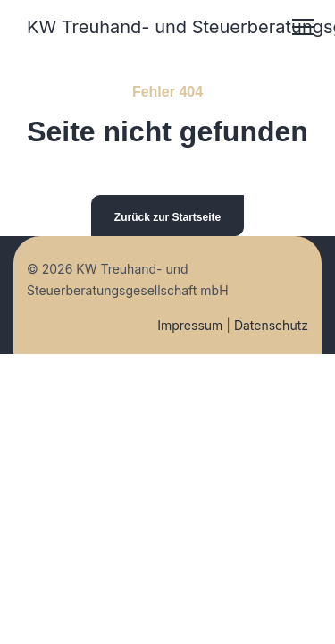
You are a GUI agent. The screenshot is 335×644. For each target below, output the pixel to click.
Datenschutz (271, 325)
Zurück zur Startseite (167, 217)
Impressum (190, 325)
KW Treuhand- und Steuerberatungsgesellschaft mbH (146, 27)
